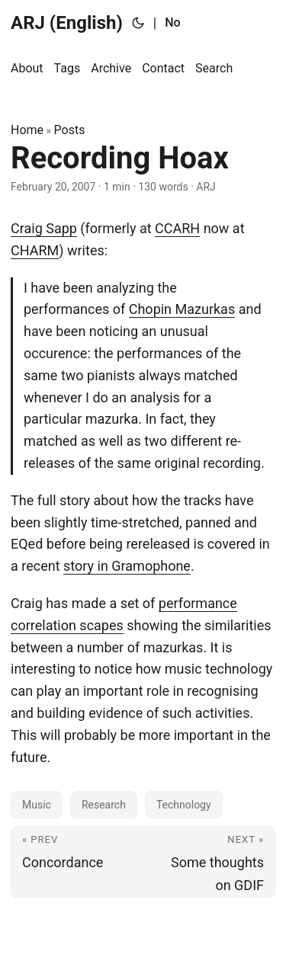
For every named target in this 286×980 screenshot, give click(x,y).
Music (37, 805)
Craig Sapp (44, 228)
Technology (184, 805)
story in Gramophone (127, 566)
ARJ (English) (67, 23)
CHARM (35, 250)
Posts (70, 130)
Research (104, 805)
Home (27, 130)
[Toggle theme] (138, 23)
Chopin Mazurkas (182, 309)
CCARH (177, 228)
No (172, 22)
